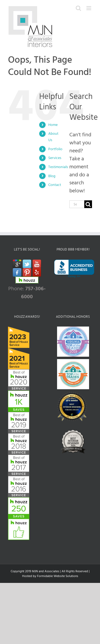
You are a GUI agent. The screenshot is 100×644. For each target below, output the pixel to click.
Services (55, 158)
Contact (55, 185)
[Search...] (77, 204)
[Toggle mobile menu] (89, 8)
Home (53, 125)
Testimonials (58, 167)
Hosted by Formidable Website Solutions (50, 576)
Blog (52, 176)
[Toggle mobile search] (78, 8)
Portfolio (55, 149)
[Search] (88, 204)
